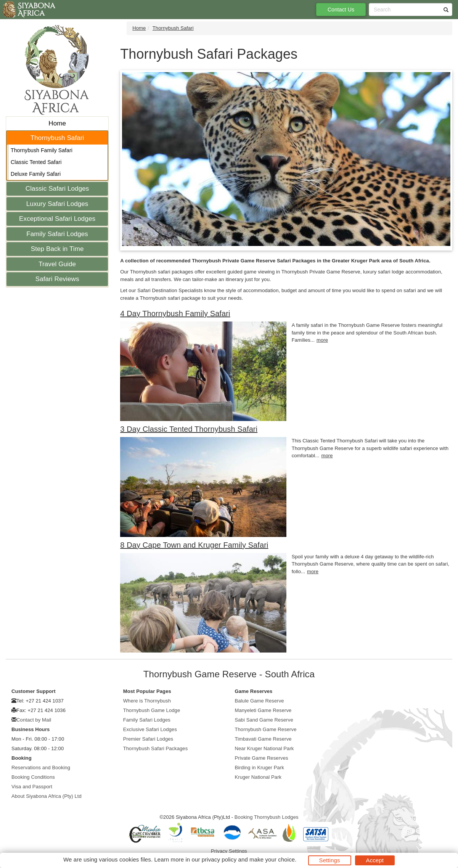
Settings (330, 860)
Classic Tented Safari (36, 162)
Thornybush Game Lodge (152, 710)
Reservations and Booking (41, 768)
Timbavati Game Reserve (263, 739)
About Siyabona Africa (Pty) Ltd (47, 796)
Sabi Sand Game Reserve (264, 720)
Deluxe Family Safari (36, 174)
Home (57, 123)
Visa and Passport (32, 787)
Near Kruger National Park (264, 748)
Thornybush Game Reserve (266, 729)
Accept (375, 860)
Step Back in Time (57, 249)
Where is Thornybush (147, 701)
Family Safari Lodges (57, 234)
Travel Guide (57, 264)
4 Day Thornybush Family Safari (175, 313)
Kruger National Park (258, 777)
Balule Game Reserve (260, 701)
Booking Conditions (33, 777)
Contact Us (341, 10)
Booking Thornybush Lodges (267, 817)
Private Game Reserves (262, 758)
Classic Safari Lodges (57, 189)
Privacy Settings (229, 851)
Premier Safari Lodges (148, 739)
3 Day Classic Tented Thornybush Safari (189, 429)
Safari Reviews (57, 279)
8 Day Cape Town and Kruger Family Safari (194, 545)
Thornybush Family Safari (42, 150)
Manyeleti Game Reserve (263, 710)
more (322, 340)
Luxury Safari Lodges (57, 204)
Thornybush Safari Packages (156, 748)
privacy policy (219, 859)
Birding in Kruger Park (260, 768)
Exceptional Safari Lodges (57, 219)
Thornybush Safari (57, 138)
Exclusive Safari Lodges (150, 729)
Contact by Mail (34, 720)
